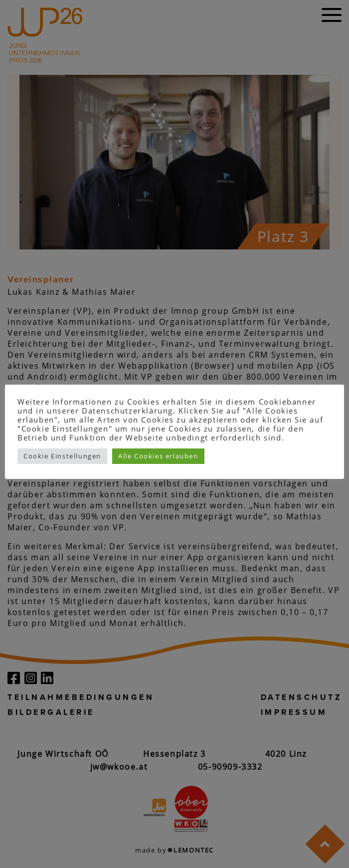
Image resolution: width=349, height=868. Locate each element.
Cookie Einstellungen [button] (62, 456)
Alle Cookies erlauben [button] (158, 456)
